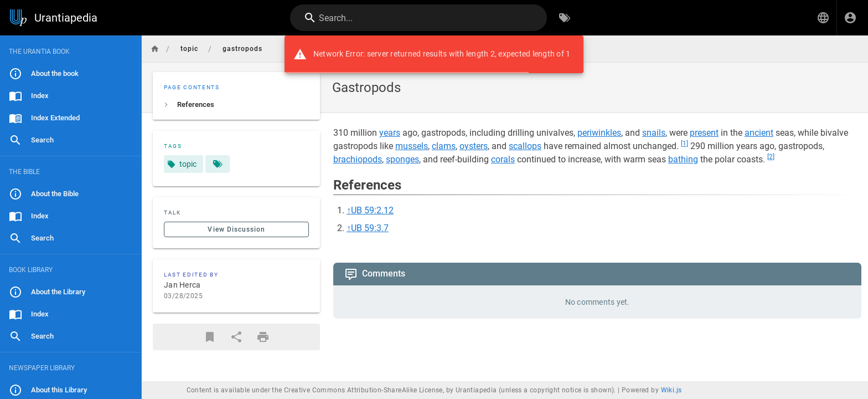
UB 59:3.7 (370, 228)
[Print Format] (263, 337)
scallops (525, 146)
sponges (402, 159)
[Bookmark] (210, 337)
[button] (823, 18)
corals (503, 159)
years (390, 133)
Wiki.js (671, 390)
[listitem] (236, 105)
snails (654, 133)
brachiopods (358, 159)
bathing (683, 159)
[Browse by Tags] (565, 18)
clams (444, 146)
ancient (759, 133)
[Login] (850, 18)
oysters (474, 146)
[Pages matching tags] (218, 164)
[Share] (236, 337)
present (704, 133)
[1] (684, 144)
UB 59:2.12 (372, 210)
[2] (771, 157)
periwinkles (599, 133)
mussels (412, 146)
